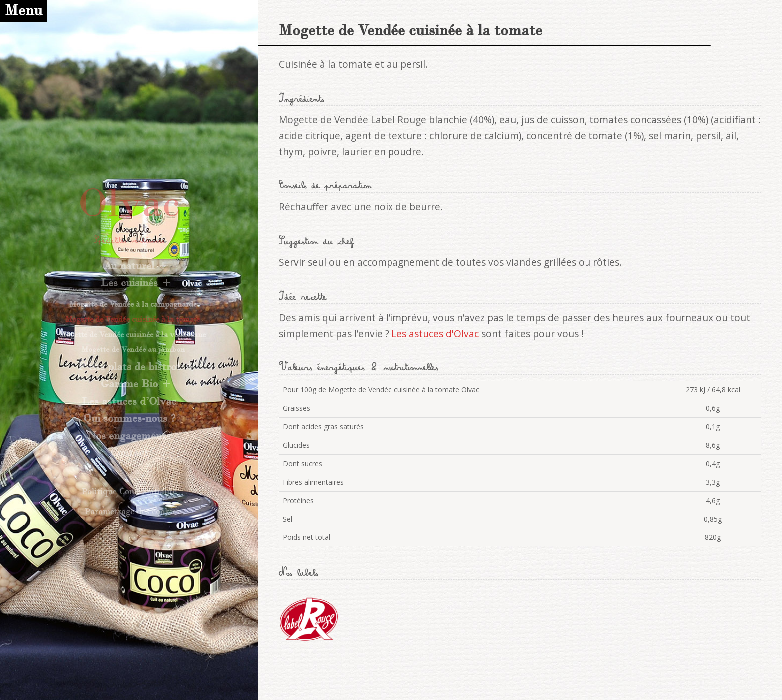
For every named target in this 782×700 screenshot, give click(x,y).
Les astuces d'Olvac (435, 333)
